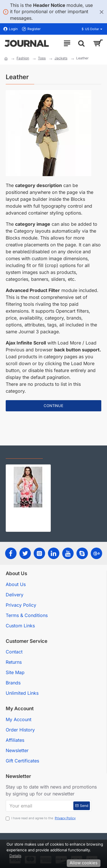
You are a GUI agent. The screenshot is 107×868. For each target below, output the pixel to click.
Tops (42, 58)
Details (15, 856)
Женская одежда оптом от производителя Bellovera (28, 512)
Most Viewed (63, 454)
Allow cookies (84, 863)
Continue (53, 406)
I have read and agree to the (41, 818)
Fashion (23, 58)
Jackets (61, 58)
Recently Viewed (24, 454)
